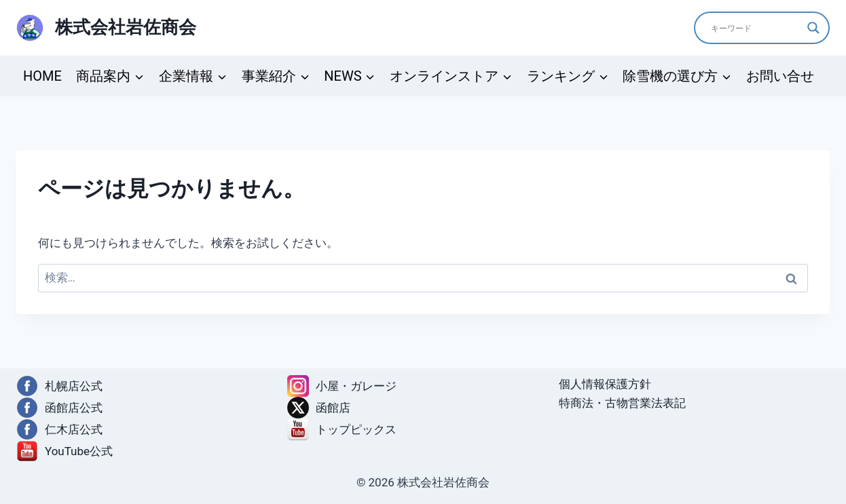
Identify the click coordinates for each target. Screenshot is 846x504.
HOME (42, 76)
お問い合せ (780, 76)
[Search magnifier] (813, 28)
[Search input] (756, 28)
